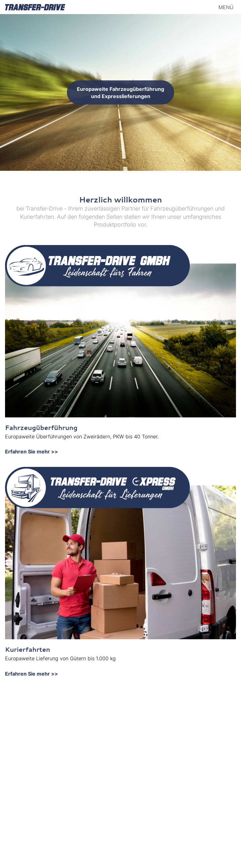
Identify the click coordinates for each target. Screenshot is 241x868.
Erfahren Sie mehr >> (32, 452)
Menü (226, 7)
